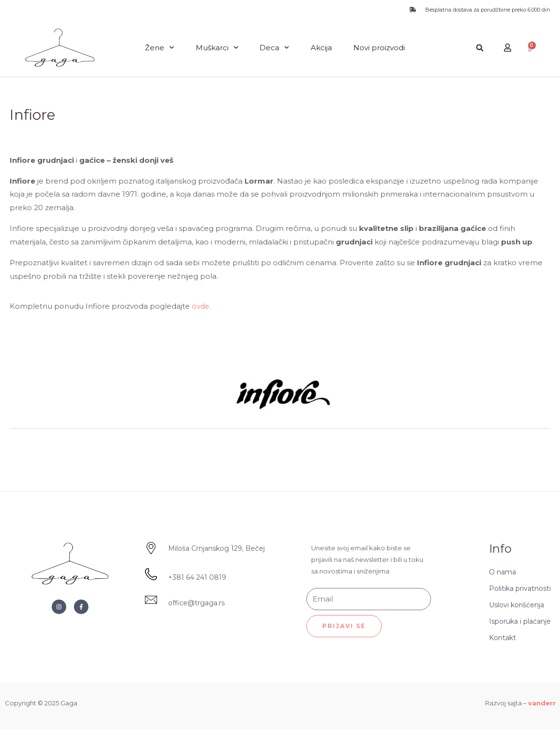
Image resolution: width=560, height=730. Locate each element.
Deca (274, 48)
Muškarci (217, 48)
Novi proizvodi (379, 48)
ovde (201, 306)
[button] (480, 48)
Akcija (321, 48)
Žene (160, 48)
